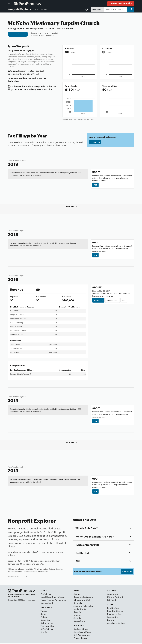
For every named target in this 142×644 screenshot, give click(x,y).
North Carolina (41, 9)
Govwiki (44, 572)
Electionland (47, 604)
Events (44, 633)
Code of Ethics (81, 630)
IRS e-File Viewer (36, 570)
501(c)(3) (29, 51)
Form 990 (13, 142)
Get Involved (47, 624)
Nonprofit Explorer (19, 9)
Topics (44, 612)
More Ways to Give (116, 624)
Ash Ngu (47, 553)
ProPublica (46, 595)
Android (119, 598)
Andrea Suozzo (18, 553)
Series (43, 615)
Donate (110, 621)
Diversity (78, 604)
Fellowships (89, 607)
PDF (96, 185)
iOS (108, 598)
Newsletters (112, 595)
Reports (77, 613)
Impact (77, 616)
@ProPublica (47, 630)
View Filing (99, 301)
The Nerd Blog (47, 627)
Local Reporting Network (53, 598)
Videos (44, 618)
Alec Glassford (34, 553)
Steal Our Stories (115, 612)
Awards (77, 619)
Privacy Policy (80, 639)
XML (124, 301)
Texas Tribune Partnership (53, 601)
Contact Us (95, 142)
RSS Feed (111, 601)
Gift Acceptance (82, 636)
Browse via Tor (114, 615)
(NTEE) (36, 74)
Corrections (79, 622)
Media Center (80, 610)
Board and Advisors (83, 598)
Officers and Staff (82, 601)
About (77, 595)
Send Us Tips (113, 609)
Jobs (76, 607)
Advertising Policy (82, 633)
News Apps (46, 621)
